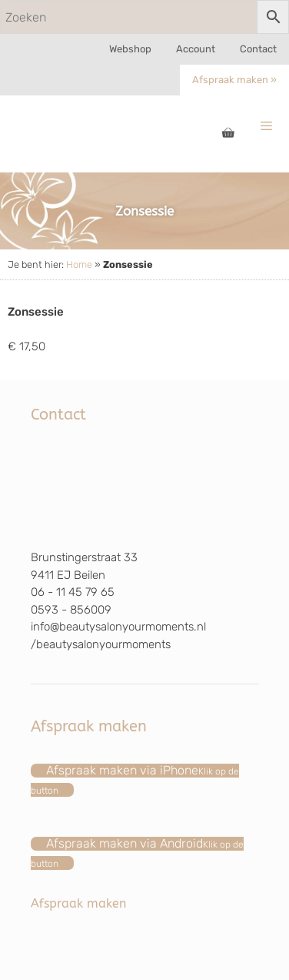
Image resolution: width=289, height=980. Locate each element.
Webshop (130, 49)
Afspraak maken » (234, 80)
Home (79, 264)
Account (196, 49)
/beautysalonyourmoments (101, 644)
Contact (258, 49)
